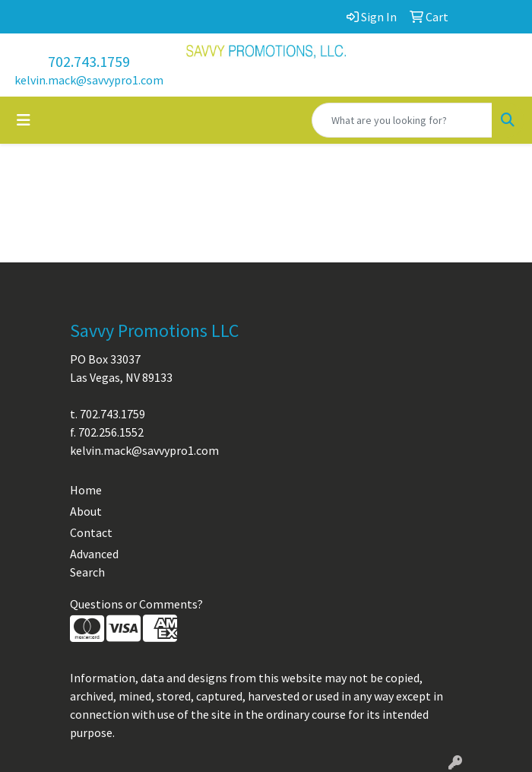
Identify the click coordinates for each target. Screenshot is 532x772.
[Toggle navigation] (24, 120)
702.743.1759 (89, 61)
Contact (91, 532)
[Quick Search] (402, 120)
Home (86, 490)
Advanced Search (94, 563)
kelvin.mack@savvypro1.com (89, 80)
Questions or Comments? (136, 604)
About (86, 511)
